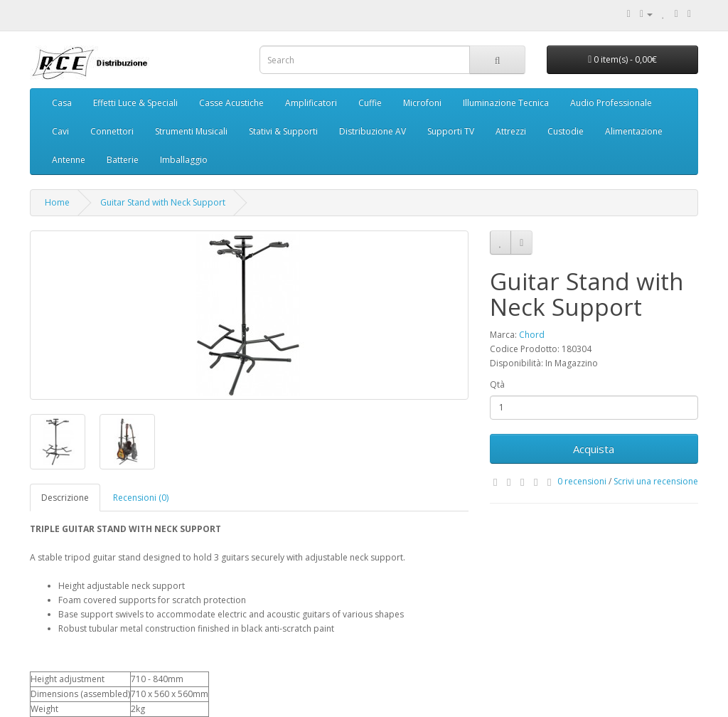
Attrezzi (511, 131)
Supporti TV (451, 131)
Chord (532, 335)
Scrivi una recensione (656, 481)
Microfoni (422, 103)
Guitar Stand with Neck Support (163, 202)
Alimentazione (634, 131)
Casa (62, 103)
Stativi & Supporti (283, 131)
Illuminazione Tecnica (506, 103)
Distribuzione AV (373, 131)
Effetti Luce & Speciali (135, 103)
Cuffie (370, 103)
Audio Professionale (611, 103)
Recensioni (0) (141, 498)
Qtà (497, 384)
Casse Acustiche (231, 103)
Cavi (60, 131)
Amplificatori (311, 103)
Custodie (566, 131)
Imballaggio (184, 160)
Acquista (594, 449)
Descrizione (65, 498)
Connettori (112, 131)
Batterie (123, 160)
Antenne (69, 160)
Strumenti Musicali (191, 131)
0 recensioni (582, 481)
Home (57, 202)
